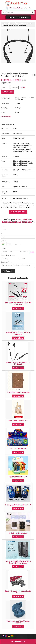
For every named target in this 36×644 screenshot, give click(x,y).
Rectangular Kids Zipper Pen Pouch (18, 505)
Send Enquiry (18, 641)
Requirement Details (6, 262)
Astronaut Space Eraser (18, 448)
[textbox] (14, 87)
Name (3, 226)
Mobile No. (4, 241)
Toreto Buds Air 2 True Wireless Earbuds (18, 622)
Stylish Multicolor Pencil (18, 477)
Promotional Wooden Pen (18, 420)
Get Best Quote (18, 308)
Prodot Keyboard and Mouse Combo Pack (18, 592)
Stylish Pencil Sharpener (18, 533)
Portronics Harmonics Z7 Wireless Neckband (18, 303)
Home (4, 23)
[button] (17, 8)
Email (2, 234)
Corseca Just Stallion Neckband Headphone (18, 333)
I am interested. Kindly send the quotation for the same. (18, 266)
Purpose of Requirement (8, 255)
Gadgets (16, 23)
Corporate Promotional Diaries (18, 392)
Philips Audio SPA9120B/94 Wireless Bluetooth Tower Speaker (18, 562)
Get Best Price (8, 92)
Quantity (3, 248)
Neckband (22, 23)
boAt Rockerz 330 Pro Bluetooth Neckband (18, 363)
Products (9, 23)
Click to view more (6, 117)
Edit (23, 87)
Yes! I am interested (18, 212)
